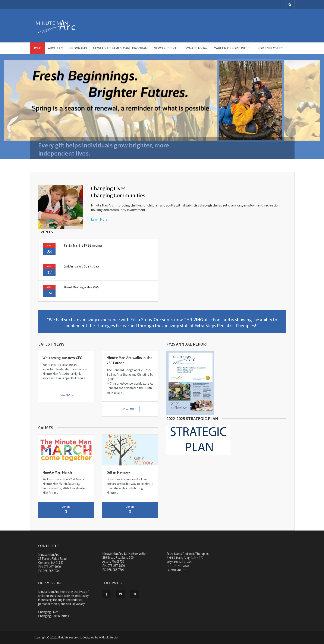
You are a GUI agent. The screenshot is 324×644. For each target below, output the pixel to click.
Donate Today (196, 48)
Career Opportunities (233, 48)
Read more (66, 395)
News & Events (166, 48)
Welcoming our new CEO (62, 358)
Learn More (99, 219)
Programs (78, 48)
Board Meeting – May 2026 (81, 287)
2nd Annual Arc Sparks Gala (81, 266)
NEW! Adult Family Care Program (120, 48)
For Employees (271, 48)
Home (37, 48)
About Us (56, 48)
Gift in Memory (118, 472)
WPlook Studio (108, 637)
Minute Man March (57, 472)
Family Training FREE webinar (83, 245)
